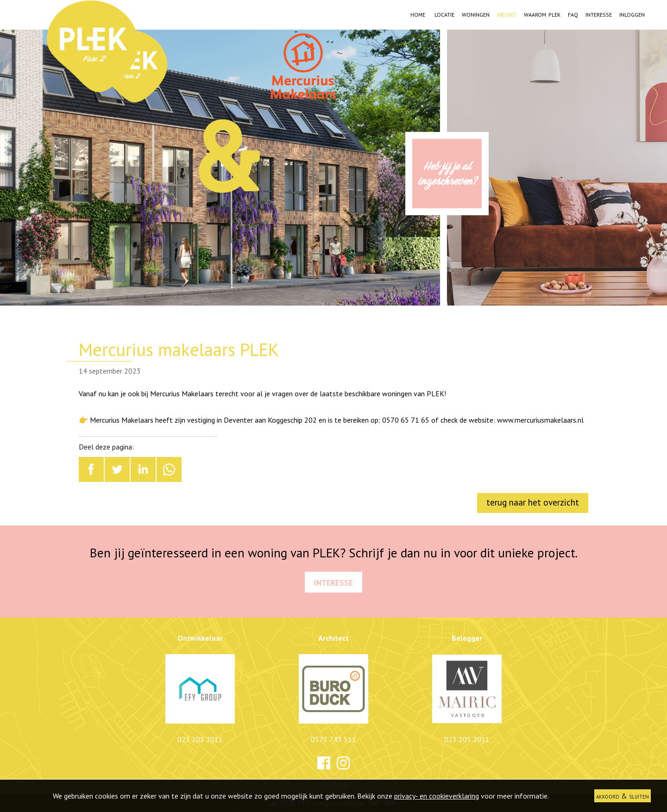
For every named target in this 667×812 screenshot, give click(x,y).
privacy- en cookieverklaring (437, 796)
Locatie (444, 14)
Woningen (476, 14)
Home (418, 14)
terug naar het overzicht (533, 502)
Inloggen (632, 14)
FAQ (573, 14)
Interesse (599, 14)
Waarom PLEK (542, 14)
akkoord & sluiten (623, 796)
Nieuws (507, 14)
